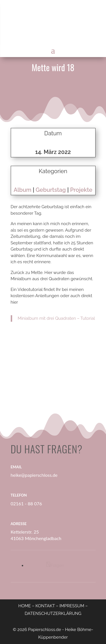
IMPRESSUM (72, 606)
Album (22, 190)
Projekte (81, 190)
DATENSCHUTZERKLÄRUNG (53, 613)
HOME (25, 606)
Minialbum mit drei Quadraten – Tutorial (56, 318)
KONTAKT (45, 606)
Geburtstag (51, 190)
